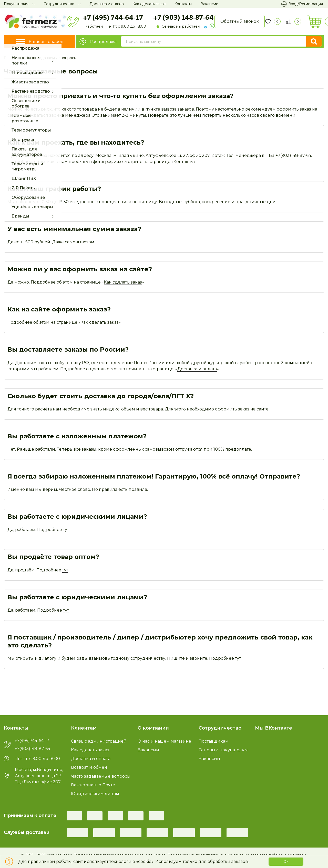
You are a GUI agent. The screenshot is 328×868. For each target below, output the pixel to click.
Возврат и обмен (89, 767)
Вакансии (148, 750)
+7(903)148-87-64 (32, 749)
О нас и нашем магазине (164, 741)
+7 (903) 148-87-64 (183, 17)
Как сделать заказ (123, 282)
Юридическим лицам (95, 794)
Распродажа (98, 41)
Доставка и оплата (197, 369)
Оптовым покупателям (223, 750)
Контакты (183, 162)
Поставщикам (214, 741)
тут (66, 530)
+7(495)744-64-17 (32, 741)
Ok (286, 862)
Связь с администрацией (99, 741)
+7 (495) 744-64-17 (113, 17)
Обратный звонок (240, 21)
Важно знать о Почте (93, 785)
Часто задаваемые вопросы (101, 776)
